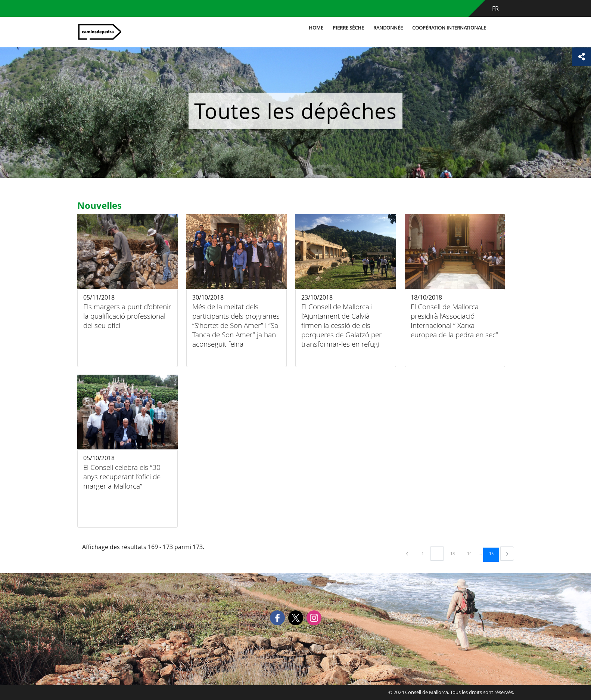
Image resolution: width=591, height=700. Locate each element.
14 (472, 553)
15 (494, 553)
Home (316, 28)
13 (455, 553)
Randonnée (388, 28)
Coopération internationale (449, 28)
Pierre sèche (348, 28)
